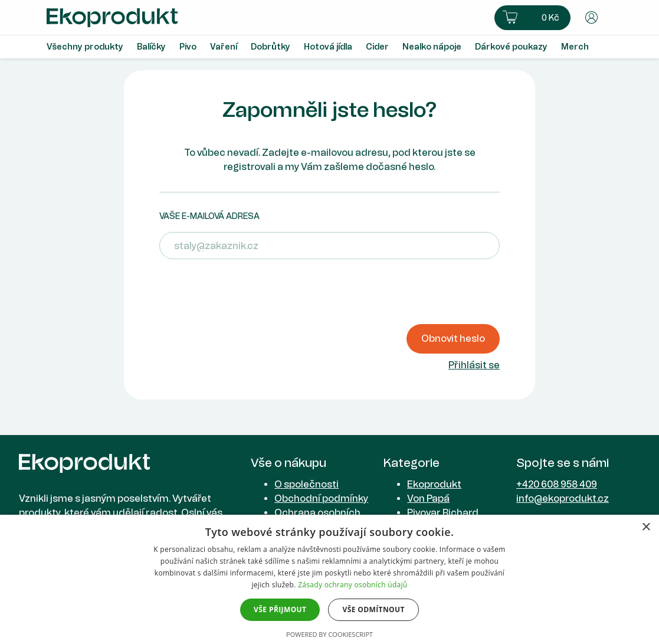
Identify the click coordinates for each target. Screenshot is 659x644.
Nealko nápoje (432, 47)
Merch (575, 47)
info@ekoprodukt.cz (563, 498)
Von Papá (428, 498)
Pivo (188, 47)
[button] (532, 18)
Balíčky (151, 47)
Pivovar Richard (443, 513)
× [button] (646, 527)
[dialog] (329, 579)
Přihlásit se (474, 365)
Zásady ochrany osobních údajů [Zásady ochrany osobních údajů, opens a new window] (353, 585)
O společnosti (306, 484)
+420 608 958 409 (557, 484)
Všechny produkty (85, 47)
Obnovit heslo (453, 339)
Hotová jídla (328, 47)
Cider (377, 47)
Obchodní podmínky (321, 498)
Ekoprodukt (434, 484)
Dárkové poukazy (511, 47)
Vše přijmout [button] (280, 609)
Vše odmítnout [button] (373, 609)
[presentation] (249, 292)
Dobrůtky (271, 47)
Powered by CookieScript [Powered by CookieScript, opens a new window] (329, 634)
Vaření (224, 47)
